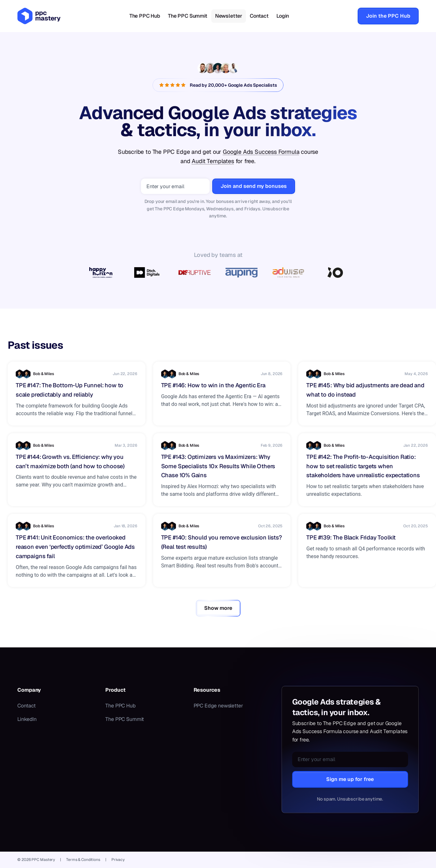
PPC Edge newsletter (218, 706)
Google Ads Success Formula (261, 152)
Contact (259, 16)
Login (283, 16)
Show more (218, 608)
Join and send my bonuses (254, 186)
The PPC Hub (145, 16)
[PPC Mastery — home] (39, 16)
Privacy (118, 860)
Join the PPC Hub (388, 16)
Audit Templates (213, 161)
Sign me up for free (350, 779)
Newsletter (229, 16)
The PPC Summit (188, 16)
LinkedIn (27, 719)
